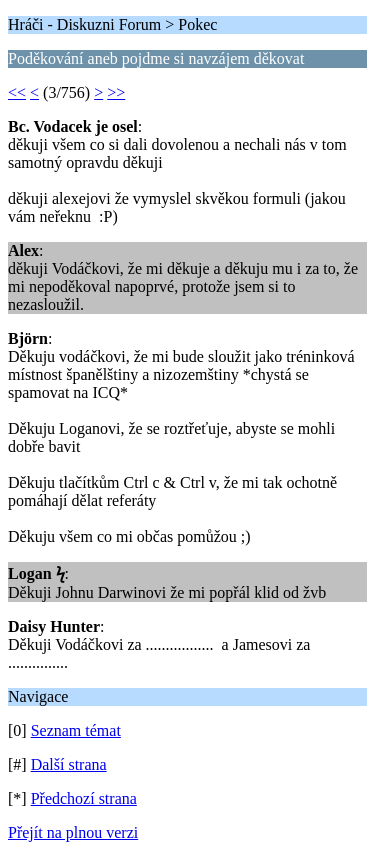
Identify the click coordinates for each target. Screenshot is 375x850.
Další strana (69, 764)
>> (116, 92)
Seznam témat (76, 730)
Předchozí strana (84, 798)
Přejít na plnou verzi (73, 832)
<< (17, 92)
